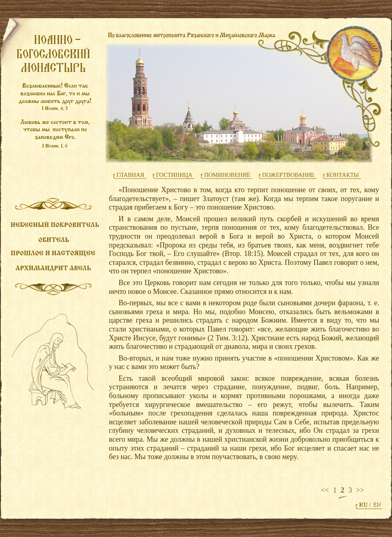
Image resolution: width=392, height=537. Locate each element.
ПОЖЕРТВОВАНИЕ (288, 175)
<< (325, 490)
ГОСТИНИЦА (174, 175)
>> (360, 490)
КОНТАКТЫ (343, 175)
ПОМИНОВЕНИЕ (227, 175)
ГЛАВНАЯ (130, 175)
